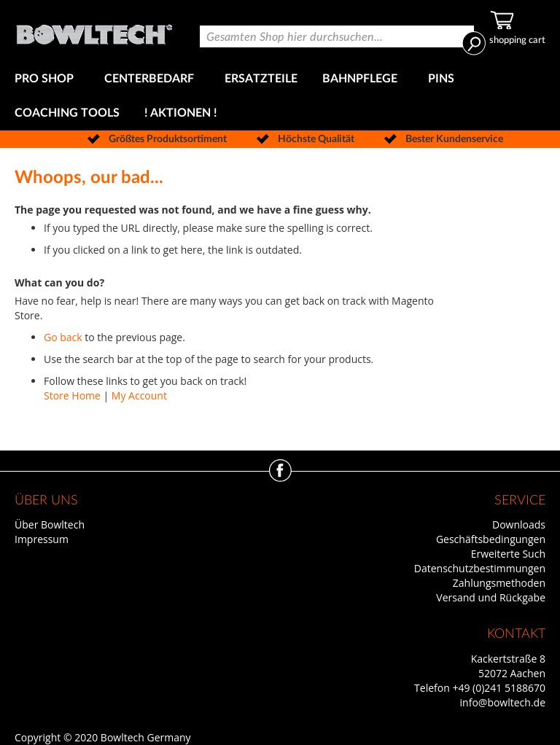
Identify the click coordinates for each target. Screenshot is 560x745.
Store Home (72, 395)
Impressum (42, 539)
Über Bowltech (50, 524)
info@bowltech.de (503, 702)
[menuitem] (47, 79)
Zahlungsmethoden (499, 583)
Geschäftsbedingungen (491, 539)
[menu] (280, 96)
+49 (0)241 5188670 (499, 688)
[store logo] (94, 31)
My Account (139, 395)
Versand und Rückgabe (491, 597)
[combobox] (337, 36)
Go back (63, 337)
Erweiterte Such (508, 554)
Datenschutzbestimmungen (480, 568)
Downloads (519, 524)
